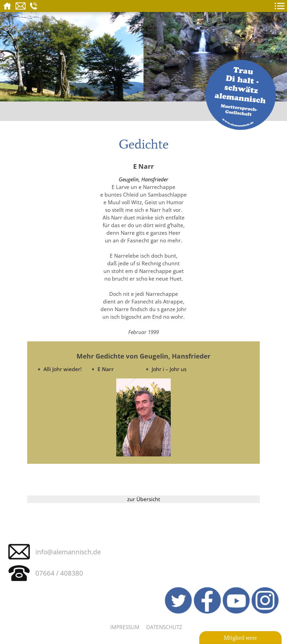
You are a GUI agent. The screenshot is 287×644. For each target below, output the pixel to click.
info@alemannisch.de (68, 552)
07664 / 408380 (59, 573)
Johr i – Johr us (169, 369)
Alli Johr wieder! (63, 369)
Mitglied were (240, 638)
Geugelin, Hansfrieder (143, 179)
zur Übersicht (144, 499)
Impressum (125, 627)
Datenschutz (164, 627)
